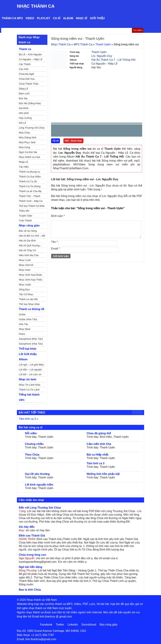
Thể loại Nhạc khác (29, 304)
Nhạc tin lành (28, 379)
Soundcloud (89, 625)
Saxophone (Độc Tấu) (31, 339)
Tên (54, 242)
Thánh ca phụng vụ (29, 172)
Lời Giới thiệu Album (28, 357)
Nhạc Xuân (25, 285)
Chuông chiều (34, 444)
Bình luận (58, 216)
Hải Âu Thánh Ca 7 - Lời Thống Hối (114, 60)
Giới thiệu (97, 18)
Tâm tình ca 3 (27, 419)
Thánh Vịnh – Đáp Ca (31, 201)
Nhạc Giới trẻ (26, 265)
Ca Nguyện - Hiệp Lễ (105, 64)
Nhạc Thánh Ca (36, 6)
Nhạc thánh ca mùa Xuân (29, 158)
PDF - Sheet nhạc (73, 141)
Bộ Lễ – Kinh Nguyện (30, 54)
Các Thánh (25, 64)
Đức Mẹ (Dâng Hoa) (30, 103)
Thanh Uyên (103, 44)
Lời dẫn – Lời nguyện (30, 370)
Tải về (55, 141)
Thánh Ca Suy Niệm (30, 177)
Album (68, 18)
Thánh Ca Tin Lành (29, 390)
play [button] (65, 131)
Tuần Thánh (25, 221)
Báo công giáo (109, 625)
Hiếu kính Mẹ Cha (29, 255)
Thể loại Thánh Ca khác (32, 206)
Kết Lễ (22, 123)
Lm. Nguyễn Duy (102, 56)
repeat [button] (85, 131)
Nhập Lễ (23, 162)
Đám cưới (24, 94)
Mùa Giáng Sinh (28, 137)
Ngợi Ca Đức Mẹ (28, 152)
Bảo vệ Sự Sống (28, 231)
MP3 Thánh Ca (83, 44)
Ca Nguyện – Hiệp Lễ (31, 59)
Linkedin (73, 625)
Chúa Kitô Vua (27, 79)
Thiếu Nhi (24, 211)
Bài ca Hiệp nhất (97, 455)
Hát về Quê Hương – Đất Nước (30, 246)
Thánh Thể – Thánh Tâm (30, 197)
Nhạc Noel (25, 270)
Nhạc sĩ (82, 18)
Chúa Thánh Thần (29, 84)
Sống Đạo (24, 289)
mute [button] (119, 131)
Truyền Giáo (26, 216)
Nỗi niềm (31, 433)
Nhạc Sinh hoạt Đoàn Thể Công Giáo (30, 275)
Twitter (60, 625)
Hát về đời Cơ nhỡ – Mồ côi (32, 236)
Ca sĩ (57, 18)
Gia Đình (24, 108)
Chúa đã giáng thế (99, 433)
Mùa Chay (24, 133)
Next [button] (74, 131)
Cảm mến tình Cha (99, 444)
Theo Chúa (32, 455)
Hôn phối (24, 113)
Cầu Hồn (24, 69)
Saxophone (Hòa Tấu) (31, 344)
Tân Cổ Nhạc (26, 294)
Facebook (46, 625)
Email (55, 249)
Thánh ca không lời (32, 309)
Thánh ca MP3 (12, 18)
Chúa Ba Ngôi (26, 74)
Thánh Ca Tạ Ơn (28, 181)
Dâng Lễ (23, 89)
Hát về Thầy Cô (27, 250)
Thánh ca (25, 49)
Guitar (22, 314)
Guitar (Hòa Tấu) (28, 319)
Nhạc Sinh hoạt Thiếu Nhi (31, 280)
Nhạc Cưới (25, 260)
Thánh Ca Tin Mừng (30, 186)
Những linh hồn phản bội (103, 474)
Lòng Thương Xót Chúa (32, 128)
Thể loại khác (28, 349)
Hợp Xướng (25, 118)
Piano (22, 334)
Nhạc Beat (25, 329)
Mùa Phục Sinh (27, 142)
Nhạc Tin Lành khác (30, 385)
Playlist (44, 18)
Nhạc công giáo (29, 226)
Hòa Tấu (24, 324)
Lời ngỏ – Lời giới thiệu (31, 365)
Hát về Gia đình (27, 241)
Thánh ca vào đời (28, 299)
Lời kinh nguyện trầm (39, 485)
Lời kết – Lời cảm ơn (30, 374)
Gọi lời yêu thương (37, 474)
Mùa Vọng (24, 147)
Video (30, 18)
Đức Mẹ (23, 98)
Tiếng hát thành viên (29, 397)
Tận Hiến (24, 167)
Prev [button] (56, 131)
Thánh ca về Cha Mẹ (30, 191)
